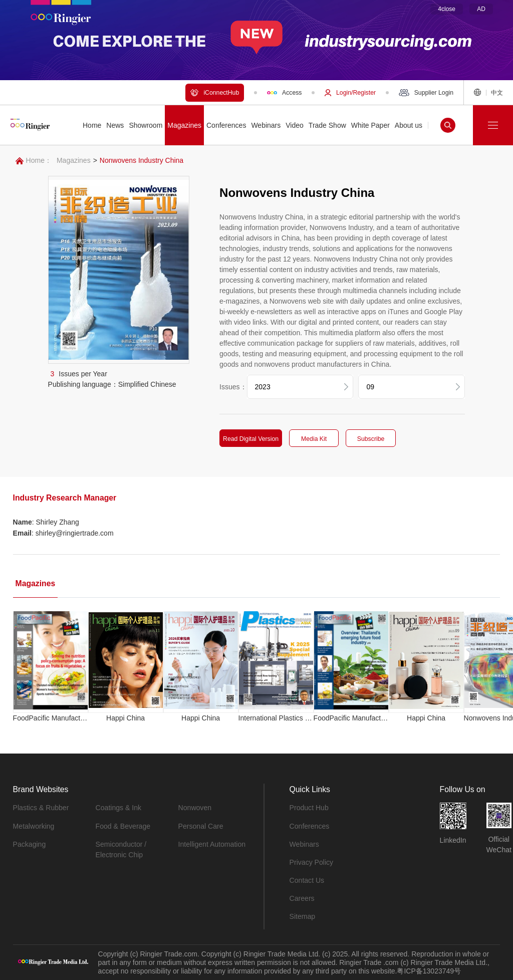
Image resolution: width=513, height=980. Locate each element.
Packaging (29, 844)
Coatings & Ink (118, 808)
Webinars (304, 844)
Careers (302, 898)
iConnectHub (215, 93)
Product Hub (309, 808)
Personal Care (201, 826)
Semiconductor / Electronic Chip (121, 849)
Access (284, 93)
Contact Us (307, 880)
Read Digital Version (250, 439)
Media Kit (313, 439)
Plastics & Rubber (41, 808)
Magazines (74, 160)
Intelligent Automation (212, 844)
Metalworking (34, 826)
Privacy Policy (311, 862)
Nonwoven (195, 808)
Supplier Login (426, 93)
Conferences (309, 826)
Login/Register (350, 93)
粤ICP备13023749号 (429, 970)
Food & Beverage (123, 826)
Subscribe (370, 439)
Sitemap (302, 916)
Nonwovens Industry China (142, 160)
